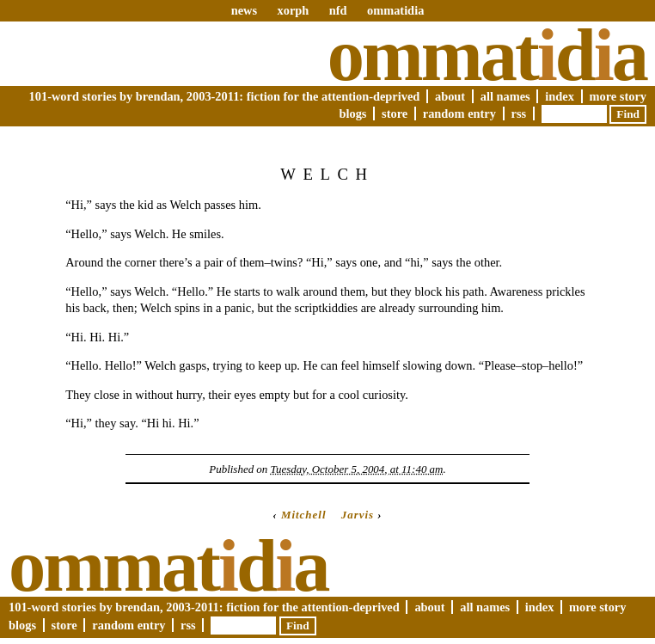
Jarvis (358, 515)
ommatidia (395, 10)
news (244, 10)
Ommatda (487, 55)
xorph (293, 10)
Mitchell (304, 515)
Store (395, 113)
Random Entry (459, 113)
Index (560, 96)
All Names (505, 96)
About (450, 96)
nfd (338, 10)
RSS (519, 113)
